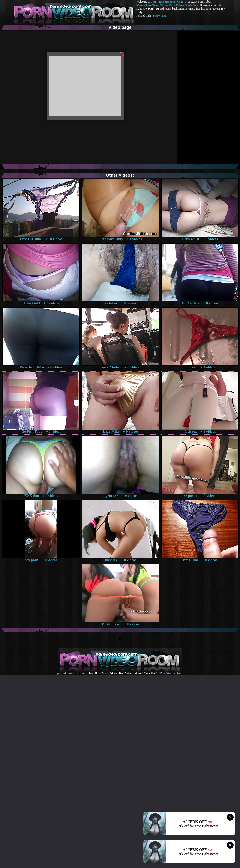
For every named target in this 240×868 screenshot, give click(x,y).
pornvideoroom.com (71, 674)
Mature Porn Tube (147, 5)
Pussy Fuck (160, 16)
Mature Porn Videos (172, 5)
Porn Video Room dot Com (167, 2)
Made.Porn (192, 5)
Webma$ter (174, 674)
